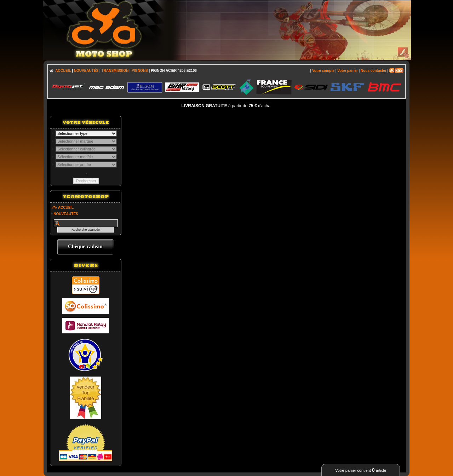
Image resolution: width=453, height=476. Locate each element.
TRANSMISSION (115, 71)
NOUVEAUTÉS (86, 71)
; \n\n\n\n (86, 133)
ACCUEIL (63, 71)
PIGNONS (140, 71)
